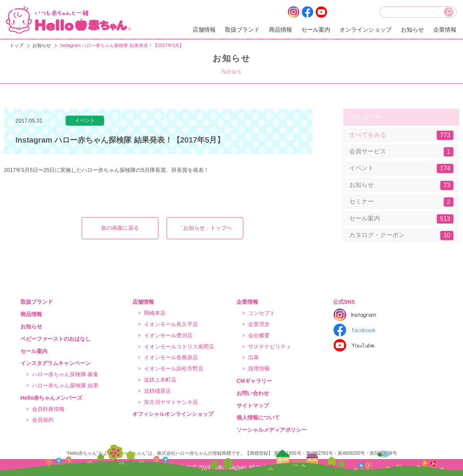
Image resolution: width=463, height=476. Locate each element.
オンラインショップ (366, 29)
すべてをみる (401, 135)
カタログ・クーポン (401, 235)
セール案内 (316, 29)
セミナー (401, 202)
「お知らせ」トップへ (205, 228)
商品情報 (281, 29)
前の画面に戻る (120, 228)
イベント (401, 168)
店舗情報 (204, 29)
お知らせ (412, 29)
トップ (17, 45)
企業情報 (445, 29)
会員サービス (401, 152)
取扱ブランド (242, 29)
